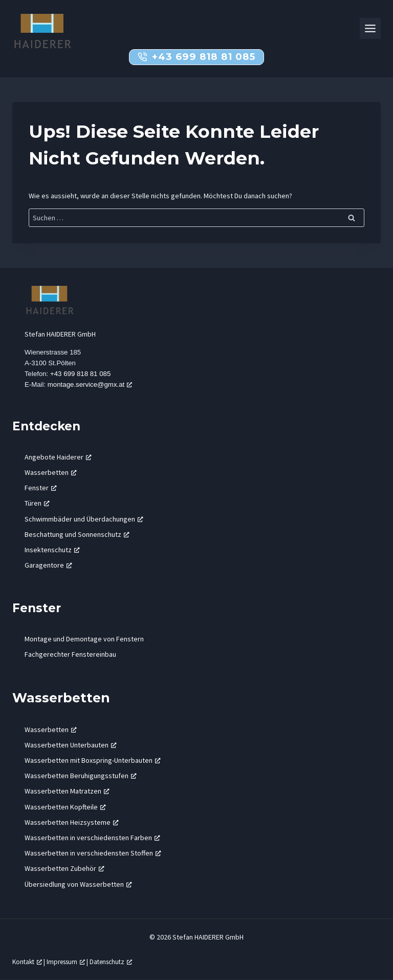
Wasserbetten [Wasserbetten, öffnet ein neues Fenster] (51, 473)
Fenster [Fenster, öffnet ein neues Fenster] (41, 488)
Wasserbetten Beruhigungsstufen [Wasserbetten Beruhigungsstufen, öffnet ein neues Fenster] (81, 776)
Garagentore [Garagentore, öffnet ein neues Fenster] (48, 566)
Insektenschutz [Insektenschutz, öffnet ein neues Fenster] (52, 550)
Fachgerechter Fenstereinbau (70, 655)
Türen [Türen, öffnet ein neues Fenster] (37, 504)
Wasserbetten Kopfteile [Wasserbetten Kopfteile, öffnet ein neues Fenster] (65, 807)
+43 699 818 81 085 (81, 374)
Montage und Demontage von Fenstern (84, 639)
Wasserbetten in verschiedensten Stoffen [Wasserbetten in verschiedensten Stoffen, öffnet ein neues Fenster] (93, 853)
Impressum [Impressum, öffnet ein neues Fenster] (66, 962)
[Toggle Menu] (370, 28)
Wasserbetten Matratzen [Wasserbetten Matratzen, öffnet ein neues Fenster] (67, 791)
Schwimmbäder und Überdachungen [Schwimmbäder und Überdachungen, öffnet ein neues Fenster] (84, 519)
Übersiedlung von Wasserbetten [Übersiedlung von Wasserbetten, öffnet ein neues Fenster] (78, 884)
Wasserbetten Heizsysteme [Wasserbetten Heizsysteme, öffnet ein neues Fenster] (72, 823)
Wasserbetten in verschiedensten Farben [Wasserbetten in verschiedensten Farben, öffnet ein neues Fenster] (92, 838)
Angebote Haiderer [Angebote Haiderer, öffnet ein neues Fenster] (58, 457)
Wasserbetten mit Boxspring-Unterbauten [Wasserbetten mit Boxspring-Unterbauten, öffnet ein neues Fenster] (93, 761)
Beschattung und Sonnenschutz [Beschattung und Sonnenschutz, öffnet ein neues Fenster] (77, 534)
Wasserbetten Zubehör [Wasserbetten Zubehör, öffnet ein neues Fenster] (64, 869)
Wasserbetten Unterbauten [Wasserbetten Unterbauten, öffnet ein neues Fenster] (71, 745)
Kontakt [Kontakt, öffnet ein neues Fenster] (27, 962)
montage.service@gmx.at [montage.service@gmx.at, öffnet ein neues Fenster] (90, 385)
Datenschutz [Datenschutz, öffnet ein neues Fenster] (111, 962)
